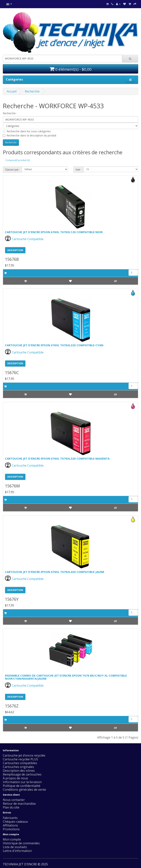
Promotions (11, 829)
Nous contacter (14, 800)
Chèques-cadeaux (15, 822)
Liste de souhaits (15, 847)
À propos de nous (15, 778)
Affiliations (10, 825)
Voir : (79, 170)
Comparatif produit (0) (17, 160)
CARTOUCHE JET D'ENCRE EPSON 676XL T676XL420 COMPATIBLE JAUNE (55, 572)
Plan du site (11, 807)
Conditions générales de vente (24, 790)
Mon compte (12, 839)
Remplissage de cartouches (22, 774)
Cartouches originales (18, 767)
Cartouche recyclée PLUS (20, 759)
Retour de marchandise (19, 804)
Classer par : (12, 170)
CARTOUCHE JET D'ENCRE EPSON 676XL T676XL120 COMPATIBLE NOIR (54, 232)
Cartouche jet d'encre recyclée (24, 755)
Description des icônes (19, 771)
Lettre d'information (17, 851)
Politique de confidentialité (22, 786)
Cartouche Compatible (24, 239)
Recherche (32, 91)
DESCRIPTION (15, 250)
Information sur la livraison (22, 782)
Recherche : (10, 113)
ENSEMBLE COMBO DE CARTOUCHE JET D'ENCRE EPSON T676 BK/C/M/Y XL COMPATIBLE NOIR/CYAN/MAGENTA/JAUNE (66, 677)
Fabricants (10, 818)
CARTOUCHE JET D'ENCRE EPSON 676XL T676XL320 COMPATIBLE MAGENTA (57, 458)
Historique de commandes (21, 843)
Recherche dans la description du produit (30, 135)
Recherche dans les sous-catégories (27, 131)
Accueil (12, 91)
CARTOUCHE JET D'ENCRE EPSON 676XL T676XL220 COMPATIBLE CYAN (54, 345)
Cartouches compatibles (20, 763)
